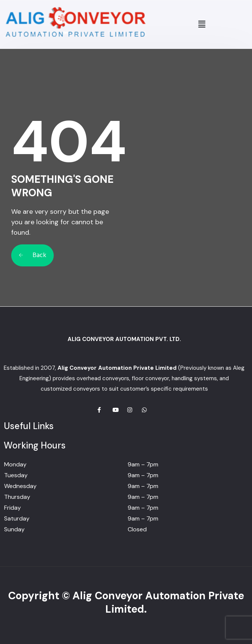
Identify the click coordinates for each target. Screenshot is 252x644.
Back (32, 255)
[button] (202, 24)
